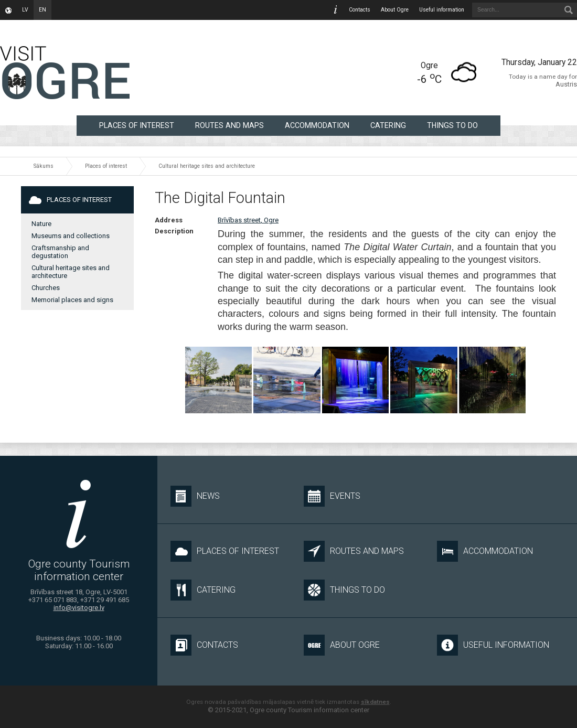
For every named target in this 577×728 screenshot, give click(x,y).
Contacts (360, 10)
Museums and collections (71, 236)
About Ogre (395, 10)
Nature (41, 224)
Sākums (44, 166)
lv (25, 10)
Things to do (452, 125)
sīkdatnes (375, 702)
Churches (46, 288)
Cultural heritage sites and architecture (207, 166)
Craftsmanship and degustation (60, 252)
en (42, 10)
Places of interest (137, 125)
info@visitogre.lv (79, 608)
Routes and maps (229, 125)
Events (332, 496)
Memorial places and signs (72, 300)
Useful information (442, 10)
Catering (388, 125)
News (195, 496)
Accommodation (317, 125)
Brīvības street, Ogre (248, 220)
